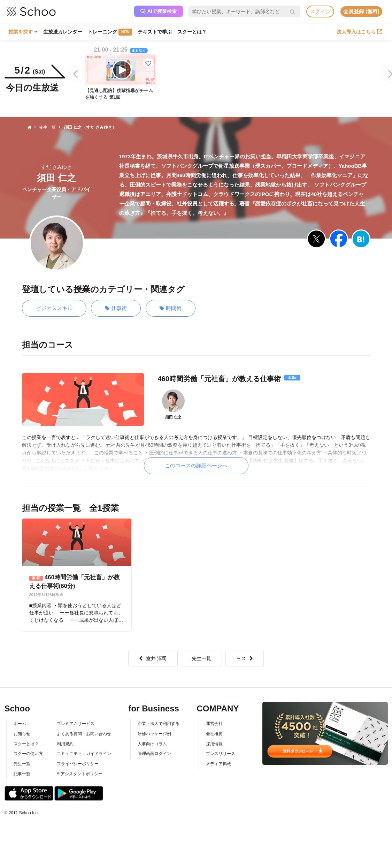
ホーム (20, 724)
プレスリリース (221, 754)
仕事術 (116, 308)
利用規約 (65, 744)
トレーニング (110, 32)
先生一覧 (201, 658)
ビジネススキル (54, 308)
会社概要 (214, 734)
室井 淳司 (153, 658)
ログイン (320, 11)
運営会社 (214, 724)
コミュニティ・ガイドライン (84, 754)
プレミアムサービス (76, 724)
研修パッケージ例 (154, 734)
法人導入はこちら (359, 32)
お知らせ (22, 734)
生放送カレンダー (63, 32)
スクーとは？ (192, 32)
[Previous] (76, 74)
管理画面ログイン (154, 754)
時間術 (171, 308)
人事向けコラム (152, 744)
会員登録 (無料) (361, 11)
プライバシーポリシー (78, 764)
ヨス (245, 658)
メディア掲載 (218, 764)
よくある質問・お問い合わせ (84, 734)
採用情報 (214, 744)
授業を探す (23, 32)
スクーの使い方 (28, 754)
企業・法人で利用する (159, 724)
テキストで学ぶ (155, 32)
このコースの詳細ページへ (196, 465)
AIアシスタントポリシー (80, 774)
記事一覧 (22, 774)
